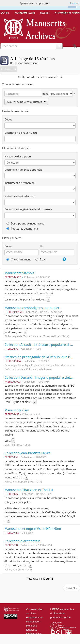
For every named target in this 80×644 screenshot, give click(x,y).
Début (8, 246)
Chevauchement (19, 259)
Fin (42, 246)
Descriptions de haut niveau (26, 223)
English (45, 13)
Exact (41, 259)
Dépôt (8, 119)
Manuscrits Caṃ (17, 410)
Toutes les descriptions (22, 229)
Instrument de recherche (19, 183)
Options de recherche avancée (40, 77)
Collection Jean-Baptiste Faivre (27, 453)
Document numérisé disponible (23, 170)
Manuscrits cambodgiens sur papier (32, 308)
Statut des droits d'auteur (20, 196)
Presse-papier (75, 46)
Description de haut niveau (21, 133)
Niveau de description (18, 156)
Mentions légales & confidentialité (34, 630)
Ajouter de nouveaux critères (26, 102)
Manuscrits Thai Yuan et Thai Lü (29, 490)
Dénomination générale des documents (28, 209)
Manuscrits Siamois (19, 273)
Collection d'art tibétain (22, 541)
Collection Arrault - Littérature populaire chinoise (42, 345)
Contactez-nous (25, 13)
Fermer (74, 3)
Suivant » (71, 588)
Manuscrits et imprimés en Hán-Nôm (33, 529)
